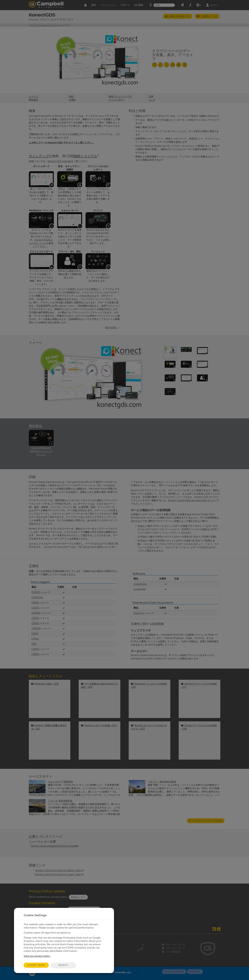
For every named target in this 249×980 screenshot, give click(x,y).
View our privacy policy (37, 956)
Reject (63, 965)
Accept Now (36, 965)
